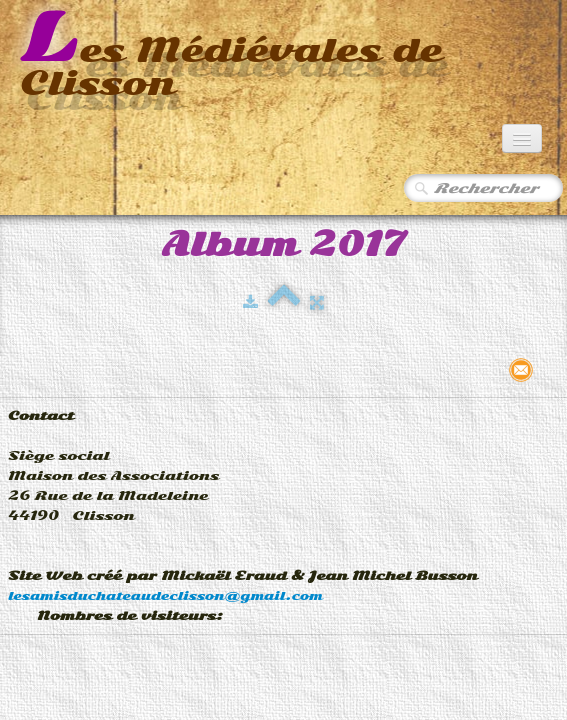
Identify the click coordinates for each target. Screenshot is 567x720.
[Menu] (522, 138)
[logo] (283, 56)
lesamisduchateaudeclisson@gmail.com (165, 596)
